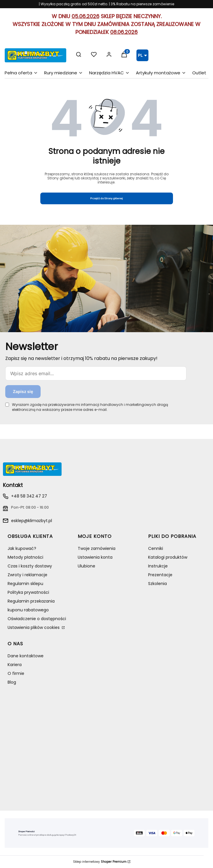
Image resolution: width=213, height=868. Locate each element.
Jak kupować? (22, 548)
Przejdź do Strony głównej (106, 198)
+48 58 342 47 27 (29, 496)
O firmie (16, 673)
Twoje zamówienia (97, 548)
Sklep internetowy (100, 862)
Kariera (15, 665)
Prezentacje (160, 575)
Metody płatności (25, 557)
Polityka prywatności (28, 592)
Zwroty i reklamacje (27, 575)
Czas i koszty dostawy (30, 566)
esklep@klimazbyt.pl (32, 521)
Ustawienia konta (95, 557)
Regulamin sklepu (25, 584)
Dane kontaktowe (26, 656)
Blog (12, 682)
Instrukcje (158, 566)
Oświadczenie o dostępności (37, 619)
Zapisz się (23, 391)
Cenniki (156, 548)
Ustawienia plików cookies (34, 627)
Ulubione (86, 566)
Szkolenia (157, 584)
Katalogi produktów (168, 557)
